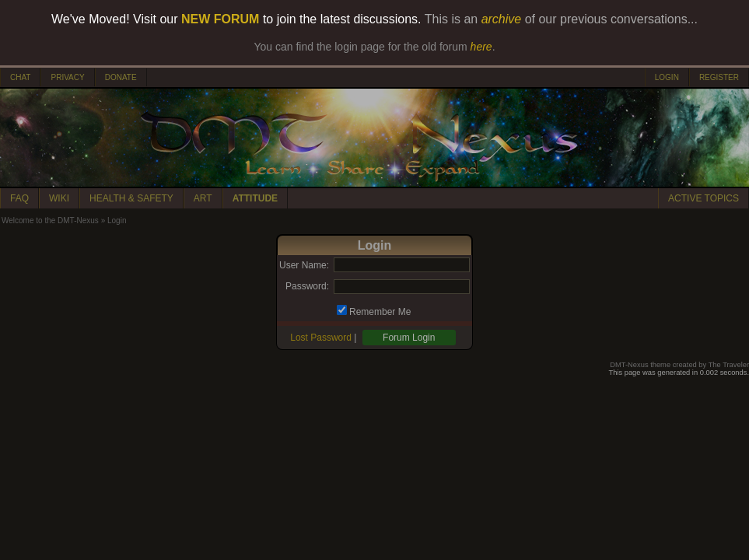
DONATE (121, 77)
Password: (307, 286)
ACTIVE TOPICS (703, 198)
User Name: (304, 265)
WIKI (59, 198)
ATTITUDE (255, 198)
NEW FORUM (220, 19)
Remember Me (380, 312)
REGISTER (719, 77)
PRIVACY (67, 77)
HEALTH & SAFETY (131, 198)
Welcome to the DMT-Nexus (50, 220)
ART (203, 198)
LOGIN (667, 77)
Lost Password (321, 338)
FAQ (19, 198)
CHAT (20, 77)
